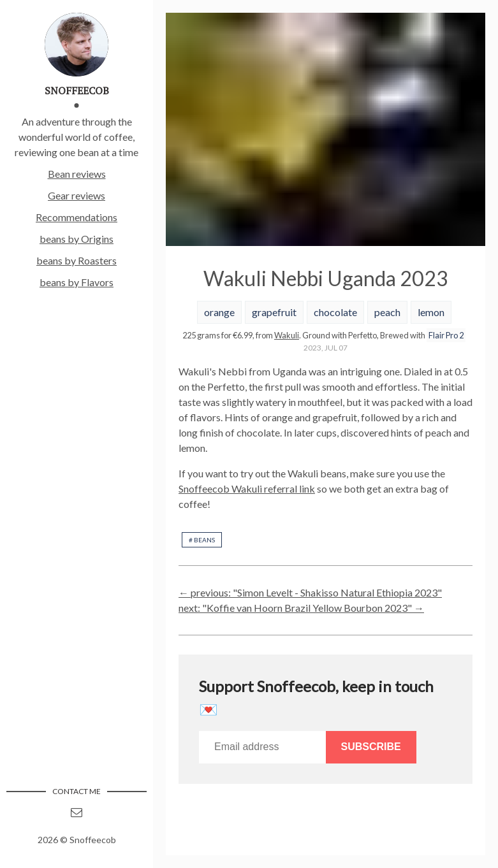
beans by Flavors (77, 282)
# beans (202, 540)
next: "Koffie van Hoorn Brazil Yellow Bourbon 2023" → (301, 608)
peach (387, 312)
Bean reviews (77, 174)
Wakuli (287, 335)
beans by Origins (77, 239)
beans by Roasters (77, 260)
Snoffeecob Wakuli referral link (247, 488)
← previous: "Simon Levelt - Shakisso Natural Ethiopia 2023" (310, 592)
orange (219, 312)
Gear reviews (77, 195)
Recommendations (77, 217)
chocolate (335, 312)
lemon (431, 312)
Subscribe (371, 747)
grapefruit (274, 312)
